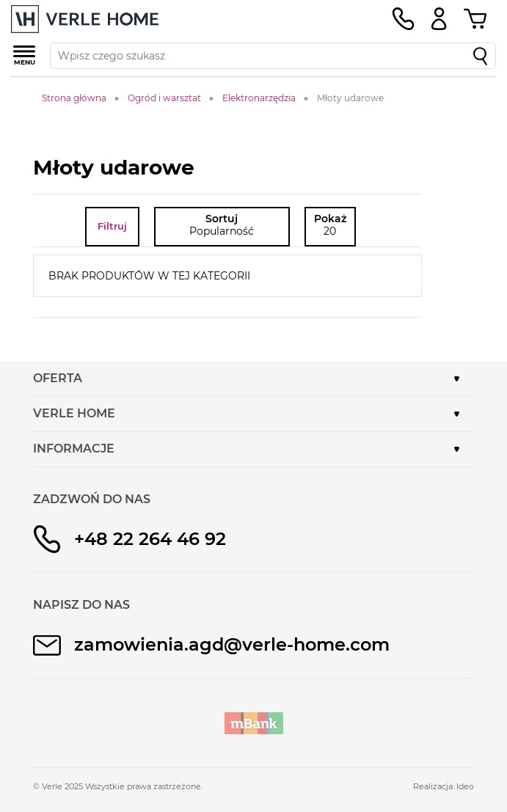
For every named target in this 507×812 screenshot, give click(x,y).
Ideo (465, 786)
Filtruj (112, 226)
